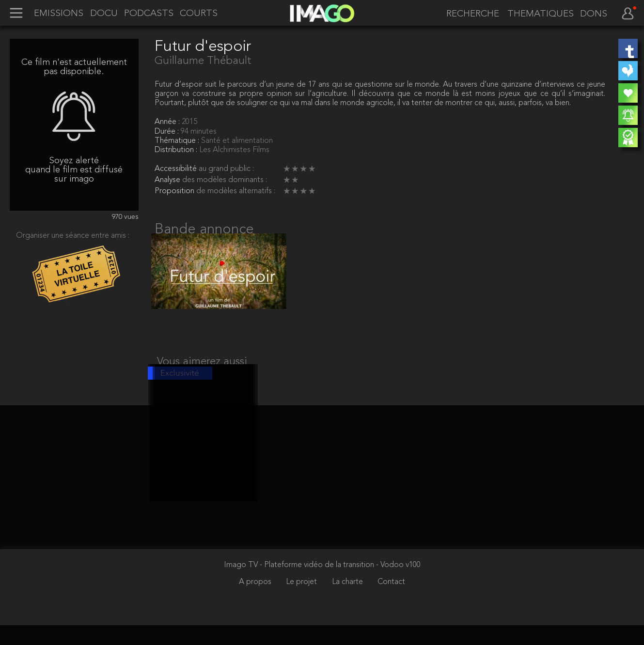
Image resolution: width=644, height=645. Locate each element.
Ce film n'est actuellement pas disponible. (74, 67)
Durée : (168, 132)
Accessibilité (177, 169)
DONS (594, 14)
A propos (256, 602)
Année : (168, 122)
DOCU (104, 14)
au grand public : (226, 169)
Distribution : (177, 150)
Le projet (302, 602)
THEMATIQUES (541, 14)
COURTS (199, 14)
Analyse (168, 180)
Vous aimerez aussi (202, 371)
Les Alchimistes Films (234, 150)
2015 (189, 122)
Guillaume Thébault (203, 61)
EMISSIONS (59, 14)
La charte (348, 602)
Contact (391, 602)
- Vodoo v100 (398, 585)
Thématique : (178, 141)
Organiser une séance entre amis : (73, 236)
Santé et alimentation (237, 141)
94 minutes (199, 132)
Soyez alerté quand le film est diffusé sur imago (74, 170)
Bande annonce (204, 230)
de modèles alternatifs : (236, 191)
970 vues (125, 217)
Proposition (175, 191)
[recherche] (470, 15)
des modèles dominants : (225, 180)
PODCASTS (149, 14)
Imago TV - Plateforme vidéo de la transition (300, 585)
